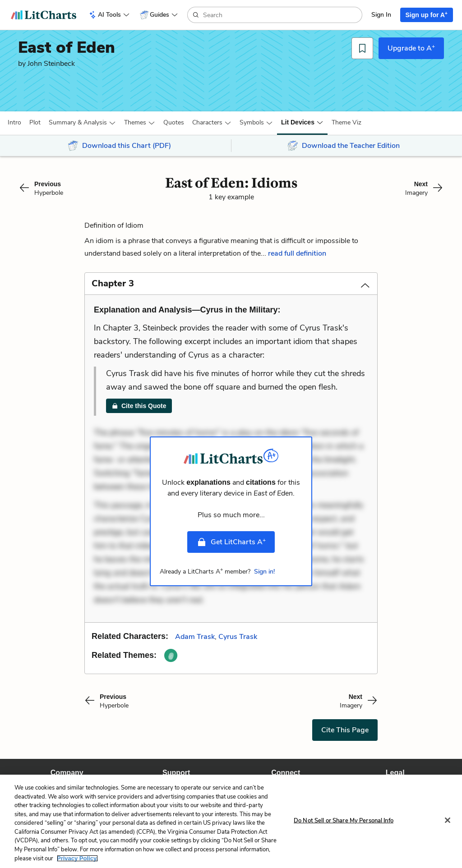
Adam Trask (195, 637)
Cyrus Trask (238, 637)
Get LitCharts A (231, 542)
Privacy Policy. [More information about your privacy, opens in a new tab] (77, 858)
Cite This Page (345, 730)
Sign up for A (427, 14)
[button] (14, 123)
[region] (231, 821)
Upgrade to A (411, 48)
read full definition (297, 253)
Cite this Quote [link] (139, 406)
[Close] (448, 820)
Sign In (381, 15)
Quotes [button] (174, 122)
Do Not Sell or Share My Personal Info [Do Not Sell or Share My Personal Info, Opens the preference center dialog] (344, 820)
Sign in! (264, 572)
